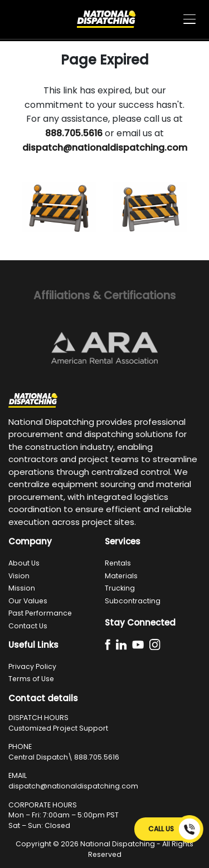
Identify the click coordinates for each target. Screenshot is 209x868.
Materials (121, 576)
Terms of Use (31, 679)
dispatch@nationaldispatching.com (73, 786)
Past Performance (40, 613)
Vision (19, 576)
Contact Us (28, 626)
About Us (24, 563)
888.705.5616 (97, 757)
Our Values (28, 601)
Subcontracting (133, 601)
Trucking (120, 588)
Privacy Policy (32, 666)
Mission (22, 588)
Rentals (118, 563)
